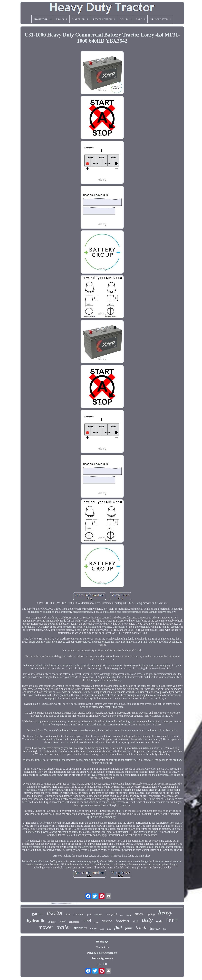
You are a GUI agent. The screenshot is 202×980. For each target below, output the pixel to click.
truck (141, 927)
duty (147, 920)
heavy (165, 912)
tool (122, 915)
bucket (139, 914)
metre (93, 928)
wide (159, 921)
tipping (151, 914)
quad (102, 929)
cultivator (79, 914)
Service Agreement (102, 958)
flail (118, 928)
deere (107, 921)
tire (164, 929)
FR (105, 964)
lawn (97, 922)
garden (38, 914)
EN (99, 964)
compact (111, 914)
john (129, 928)
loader (52, 922)
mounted (99, 915)
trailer (63, 927)
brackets (122, 921)
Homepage (102, 942)
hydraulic (36, 921)
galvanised (74, 922)
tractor (55, 913)
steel (87, 920)
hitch (136, 921)
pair (89, 915)
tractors (80, 928)
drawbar (155, 929)
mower (46, 927)
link (109, 929)
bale (68, 914)
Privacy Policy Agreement (102, 953)
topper (129, 915)
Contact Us (102, 947)
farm (172, 920)
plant (62, 921)
